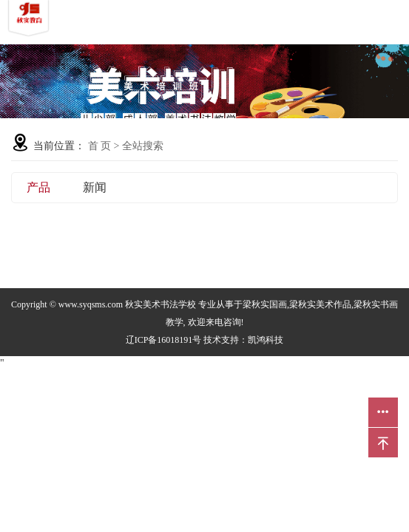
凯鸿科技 (266, 340)
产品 (38, 187)
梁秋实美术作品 (320, 304)
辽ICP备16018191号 (164, 340)
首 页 (100, 146)
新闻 (95, 187)
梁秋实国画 (265, 304)
